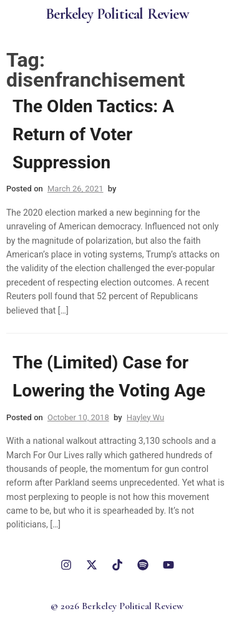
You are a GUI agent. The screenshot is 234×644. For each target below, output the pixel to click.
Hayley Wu (145, 417)
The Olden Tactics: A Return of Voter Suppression (93, 134)
